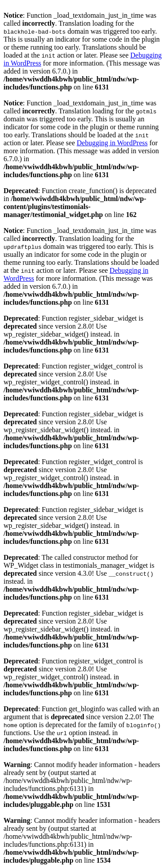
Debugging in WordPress (112, 143)
